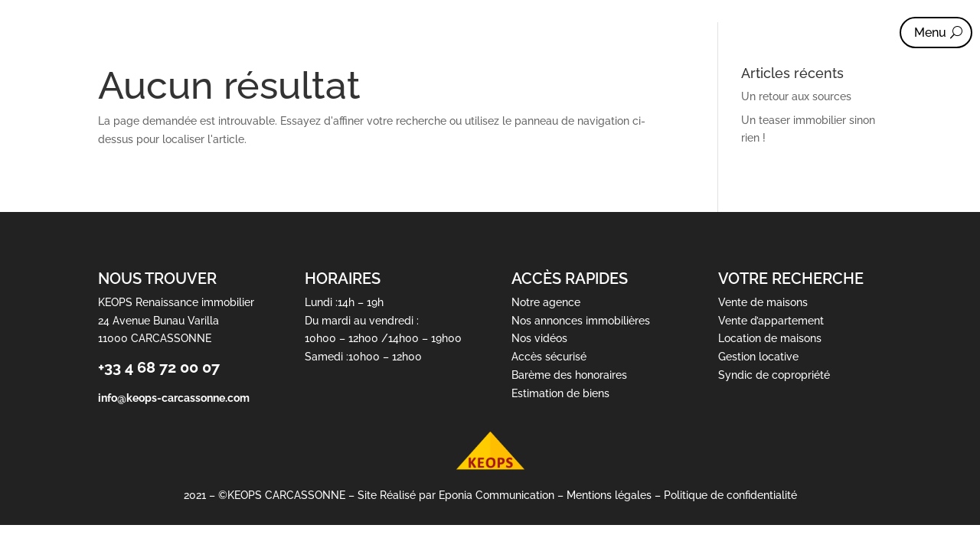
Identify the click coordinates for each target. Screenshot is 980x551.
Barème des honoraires (569, 375)
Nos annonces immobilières (581, 321)
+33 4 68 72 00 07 (159, 368)
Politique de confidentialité (730, 496)
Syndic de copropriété (774, 375)
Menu (930, 33)
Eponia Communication (497, 496)
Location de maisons (770, 339)
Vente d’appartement (771, 321)
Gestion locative (758, 357)
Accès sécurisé (549, 357)
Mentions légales (609, 496)
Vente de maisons (763, 302)
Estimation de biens (560, 393)
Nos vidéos (539, 339)
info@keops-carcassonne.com (174, 398)
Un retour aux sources (796, 96)
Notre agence (546, 302)
